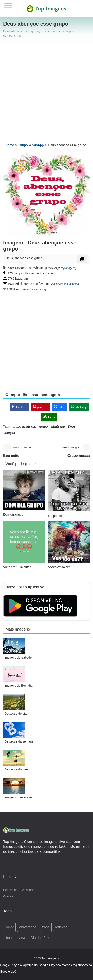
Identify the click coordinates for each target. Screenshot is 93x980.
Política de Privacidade (19, 890)
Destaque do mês (16, 769)
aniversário (28, 927)
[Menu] (8, 4)
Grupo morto (57, 516)
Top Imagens (68, 268)
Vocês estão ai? (59, 567)
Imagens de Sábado (18, 658)
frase (46, 927)
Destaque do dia (15, 714)
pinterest (40, 407)
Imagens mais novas (18, 797)
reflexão (61, 927)
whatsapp (79, 407)
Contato (9, 896)
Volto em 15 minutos (17, 567)
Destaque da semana (19, 741)
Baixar (49, 417)
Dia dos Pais (40, 938)
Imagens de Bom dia (18, 686)
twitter (59, 407)
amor (10, 927)
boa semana (15, 938)
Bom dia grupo (13, 514)
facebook (19, 407)
